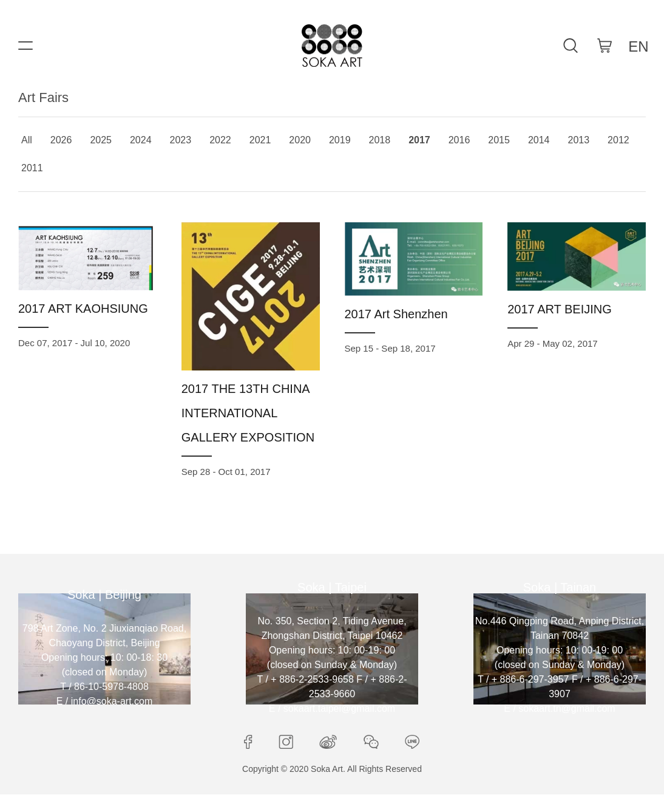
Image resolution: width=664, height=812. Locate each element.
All (27, 140)
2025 (101, 140)
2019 (340, 140)
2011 (32, 168)
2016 (459, 140)
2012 (618, 140)
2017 (419, 140)
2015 (499, 140)
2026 (61, 140)
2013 (579, 140)
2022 (220, 140)
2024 (141, 140)
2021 (260, 140)
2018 (380, 140)
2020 (300, 140)
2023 (181, 140)
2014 (539, 140)
